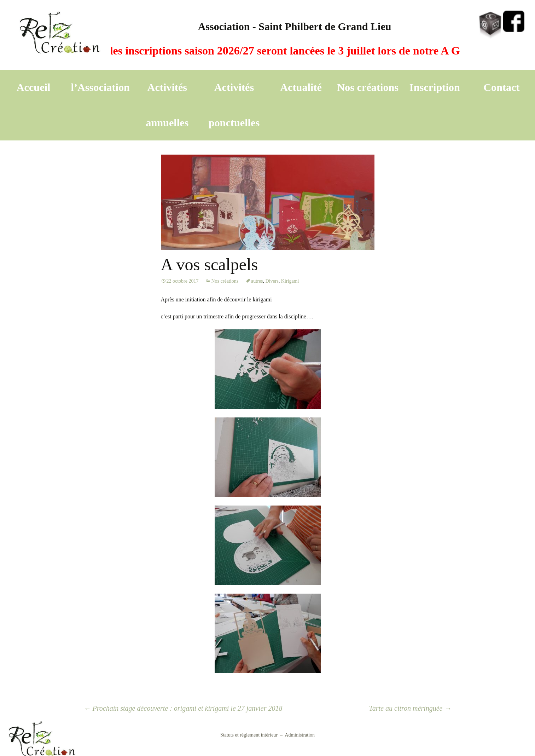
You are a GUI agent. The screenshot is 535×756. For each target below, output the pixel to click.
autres (257, 281)
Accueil (34, 87)
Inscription (435, 87)
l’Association (100, 87)
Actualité (301, 87)
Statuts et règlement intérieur (249, 735)
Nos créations (368, 87)
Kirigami (290, 281)
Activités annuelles (167, 105)
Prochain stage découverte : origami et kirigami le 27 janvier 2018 (183, 708)
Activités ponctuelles (234, 105)
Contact (502, 87)
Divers (272, 281)
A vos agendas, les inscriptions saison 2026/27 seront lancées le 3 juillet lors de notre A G (256, 51)
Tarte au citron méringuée (410, 708)
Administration (300, 735)
